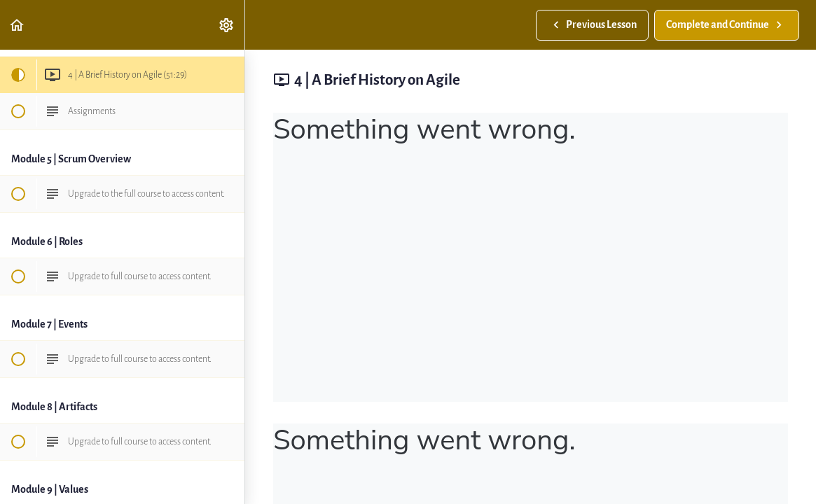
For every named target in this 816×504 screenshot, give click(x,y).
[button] (18, 25)
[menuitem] (227, 25)
